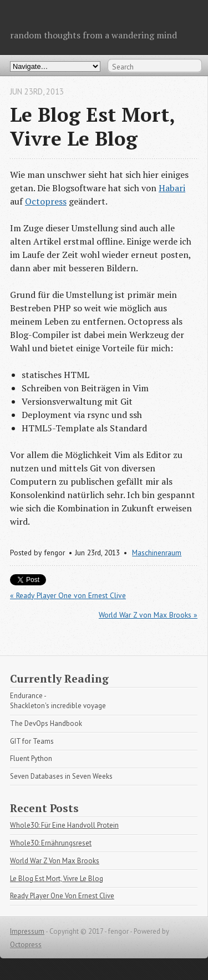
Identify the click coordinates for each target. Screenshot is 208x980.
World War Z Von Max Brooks (55, 861)
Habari (172, 188)
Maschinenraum (157, 553)
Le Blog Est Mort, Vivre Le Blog (57, 879)
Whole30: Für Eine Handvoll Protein (64, 825)
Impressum (27, 931)
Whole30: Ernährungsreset (51, 843)
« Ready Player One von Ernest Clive (68, 595)
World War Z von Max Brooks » (148, 615)
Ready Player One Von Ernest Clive (62, 896)
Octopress (46, 201)
